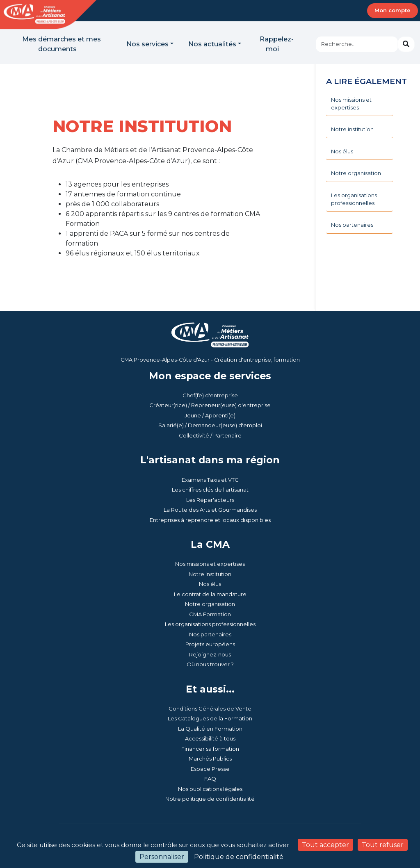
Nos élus (210, 584)
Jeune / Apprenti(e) (210, 415)
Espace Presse (210, 769)
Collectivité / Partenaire (210, 435)
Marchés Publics (210, 759)
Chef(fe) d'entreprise (210, 395)
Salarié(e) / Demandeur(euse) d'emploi (210, 425)
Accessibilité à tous (210, 738)
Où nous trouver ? (210, 664)
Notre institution (210, 574)
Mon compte (393, 10)
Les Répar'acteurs (210, 500)
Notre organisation (210, 604)
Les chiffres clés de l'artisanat (210, 490)
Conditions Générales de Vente (210, 709)
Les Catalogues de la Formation (210, 718)
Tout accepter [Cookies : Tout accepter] (325, 845)
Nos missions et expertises (210, 564)
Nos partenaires (210, 634)
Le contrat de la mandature (210, 594)
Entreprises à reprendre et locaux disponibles (210, 520)
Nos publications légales (210, 789)
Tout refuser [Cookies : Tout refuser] (383, 845)
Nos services (147, 44)
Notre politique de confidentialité (210, 799)
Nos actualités (212, 44)
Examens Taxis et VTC (210, 480)
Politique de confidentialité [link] (239, 857)
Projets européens (210, 644)
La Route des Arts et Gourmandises (210, 510)
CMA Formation (210, 614)
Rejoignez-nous (210, 654)
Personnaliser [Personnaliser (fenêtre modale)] (162, 857)
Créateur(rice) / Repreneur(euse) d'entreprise (210, 405)
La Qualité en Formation (210, 729)
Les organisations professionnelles (210, 624)
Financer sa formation (210, 749)
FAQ (210, 779)
